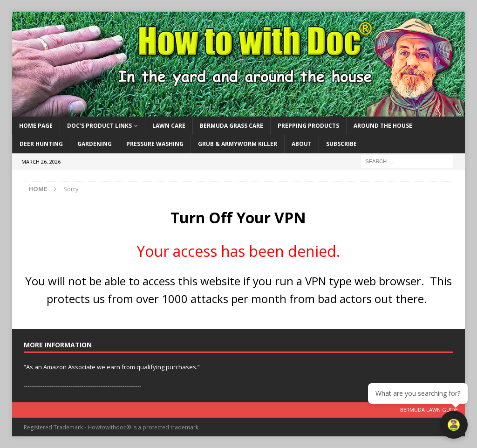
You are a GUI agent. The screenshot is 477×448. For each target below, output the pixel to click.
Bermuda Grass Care (232, 126)
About (302, 144)
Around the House (383, 126)
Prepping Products (308, 126)
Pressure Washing (155, 144)
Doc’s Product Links (99, 126)
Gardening (95, 144)
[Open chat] (454, 425)
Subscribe (341, 144)
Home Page (36, 126)
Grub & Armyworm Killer (238, 144)
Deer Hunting (41, 144)
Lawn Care (169, 126)
